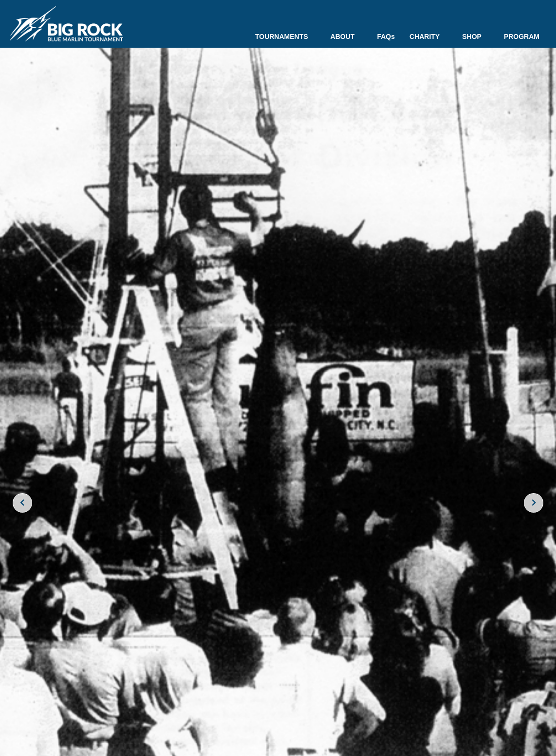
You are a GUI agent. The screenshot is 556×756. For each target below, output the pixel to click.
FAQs (386, 37)
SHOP (476, 37)
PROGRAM (522, 37)
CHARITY (428, 37)
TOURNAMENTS (286, 37)
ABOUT (347, 37)
